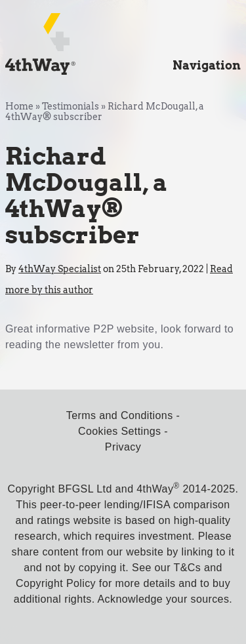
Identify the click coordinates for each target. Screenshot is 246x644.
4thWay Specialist (60, 269)
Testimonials (71, 106)
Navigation (207, 65)
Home (19, 106)
